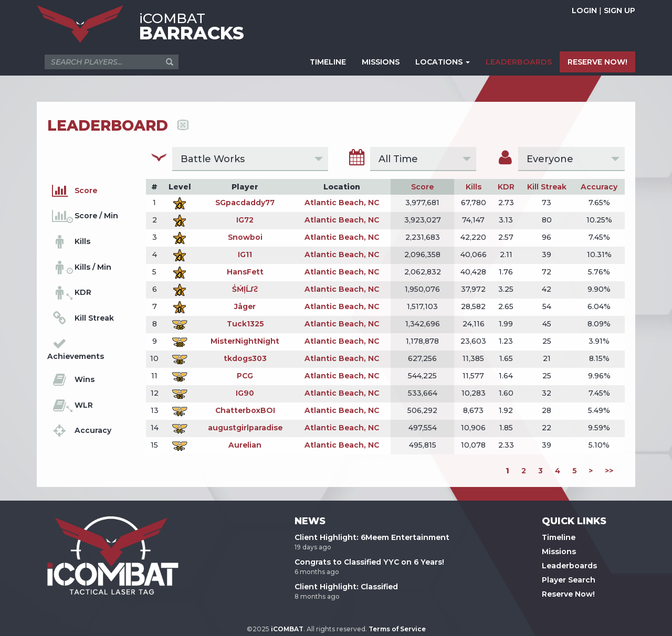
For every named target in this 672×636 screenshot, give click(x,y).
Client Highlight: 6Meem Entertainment (372, 537)
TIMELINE (328, 62)
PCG (245, 376)
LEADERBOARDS (519, 62)
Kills (474, 187)
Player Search (569, 580)
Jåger (245, 306)
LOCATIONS (443, 62)
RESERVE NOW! (597, 62)
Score (422, 187)
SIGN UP (619, 10)
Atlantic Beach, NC (342, 203)
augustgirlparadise (245, 428)
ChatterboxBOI (245, 410)
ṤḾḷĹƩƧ (245, 289)
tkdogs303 (245, 358)
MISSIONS (381, 62)
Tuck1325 (245, 324)
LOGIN (584, 10)
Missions (559, 552)
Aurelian (245, 445)
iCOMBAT (287, 629)
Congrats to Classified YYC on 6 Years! (369, 562)
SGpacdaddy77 (245, 203)
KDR (506, 187)
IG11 (245, 255)
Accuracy (599, 187)
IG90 (245, 393)
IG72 (245, 220)
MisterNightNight (245, 341)
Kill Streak (547, 187)
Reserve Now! (568, 594)
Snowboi (245, 237)
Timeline (559, 537)
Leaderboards (569, 566)
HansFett (245, 272)
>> (609, 471)
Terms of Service (397, 629)
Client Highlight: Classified (346, 587)
